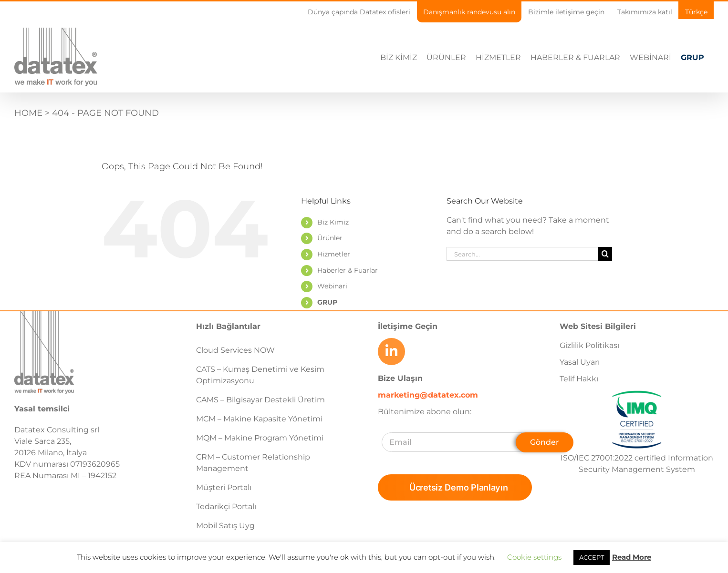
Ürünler (330, 238)
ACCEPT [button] (592, 557)
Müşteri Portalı (224, 487)
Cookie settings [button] (534, 557)
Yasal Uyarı (580, 362)
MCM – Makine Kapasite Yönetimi (259, 419)
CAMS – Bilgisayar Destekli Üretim (260, 400)
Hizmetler (334, 254)
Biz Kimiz (333, 222)
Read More (632, 557)
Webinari (332, 286)
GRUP (327, 302)
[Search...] (522, 254)
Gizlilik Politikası (589, 345)
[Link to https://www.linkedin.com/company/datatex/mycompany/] (391, 351)
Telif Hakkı (579, 379)
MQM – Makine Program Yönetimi (260, 438)
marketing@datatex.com (428, 395)
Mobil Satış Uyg (225, 526)
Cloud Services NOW (235, 350)
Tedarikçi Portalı (226, 506)
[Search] (605, 254)
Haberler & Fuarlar (348, 270)
